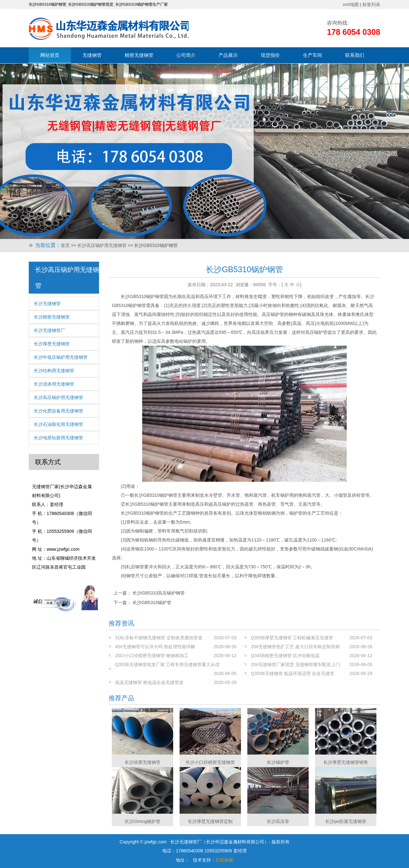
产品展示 (228, 55)
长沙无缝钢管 (47, 303)
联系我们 (355, 55)
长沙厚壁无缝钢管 (52, 344)
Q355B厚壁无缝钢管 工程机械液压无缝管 (292, 638)
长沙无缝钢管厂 (50, 330)
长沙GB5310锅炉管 (152, 603)
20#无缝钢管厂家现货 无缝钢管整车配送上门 (295, 664)
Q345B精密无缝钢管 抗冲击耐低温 (285, 656)
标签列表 (371, 4)
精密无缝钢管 (139, 55)
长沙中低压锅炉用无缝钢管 (61, 357)
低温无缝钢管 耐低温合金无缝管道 (149, 682)
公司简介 (186, 55)
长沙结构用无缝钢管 (54, 371)
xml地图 (351, 4)
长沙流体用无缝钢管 (54, 384)
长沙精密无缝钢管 (52, 317)
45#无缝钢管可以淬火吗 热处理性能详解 (155, 647)
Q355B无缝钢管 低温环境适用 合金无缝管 (293, 673)
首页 (65, 245)
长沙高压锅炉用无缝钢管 (102, 245)
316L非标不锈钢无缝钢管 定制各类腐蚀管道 (159, 638)
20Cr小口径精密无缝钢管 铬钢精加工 (152, 656)
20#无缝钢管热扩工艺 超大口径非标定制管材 (295, 647)
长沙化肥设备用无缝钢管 (58, 411)
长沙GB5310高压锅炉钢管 (159, 593)
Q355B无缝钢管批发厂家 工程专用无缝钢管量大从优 (167, 664)
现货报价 (270, 55)
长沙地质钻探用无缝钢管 (58, 438)
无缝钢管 (92, 55)
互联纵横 (224, 860)
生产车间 (313, 55)
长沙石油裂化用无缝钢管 (58, 424)
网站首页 (50, 55)
